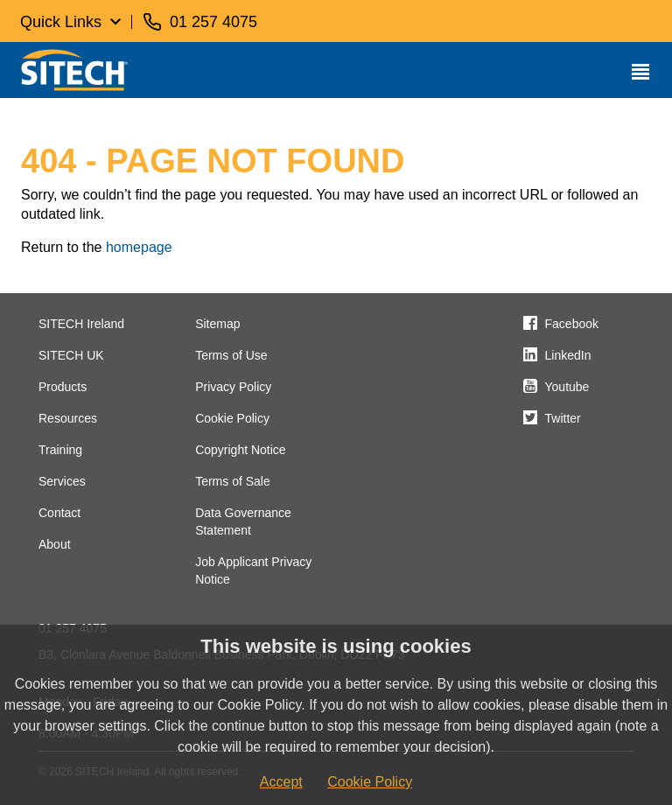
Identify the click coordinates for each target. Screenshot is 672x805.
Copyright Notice (241, 450)
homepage (139, 247)
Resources (68, 418)
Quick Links (61, 22)
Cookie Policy (232, 418)
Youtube (567, 387)
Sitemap (217, 324)
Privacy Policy (233, 387)
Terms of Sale (233, 481)
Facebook (572, 324)
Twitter (563, 418)
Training (60, 450)
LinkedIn (568, 355)
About (55, 544)
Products (63, 387)
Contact (59, 513)
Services (62, 481)
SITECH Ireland (81, 324)
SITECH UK (71, 355)
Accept (281, 782)
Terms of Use (231, 355)
